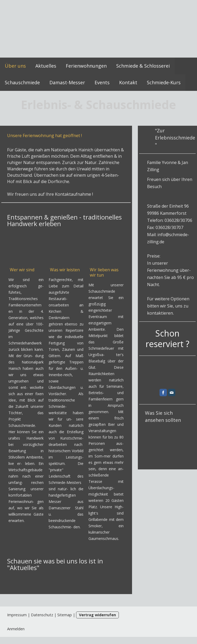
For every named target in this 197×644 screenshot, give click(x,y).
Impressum (17, 615)
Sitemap (65, 615)
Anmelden (16, 629)
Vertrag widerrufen (97, 615)
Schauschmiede (22, 82)
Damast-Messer (67, 82)
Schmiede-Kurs (164, 82)
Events (102, 82)
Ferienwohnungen (86, 66)
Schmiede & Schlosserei (143, 66)
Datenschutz (42, 615)
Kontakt (128, 82)
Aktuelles (46, 66)
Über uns (15, 66)
